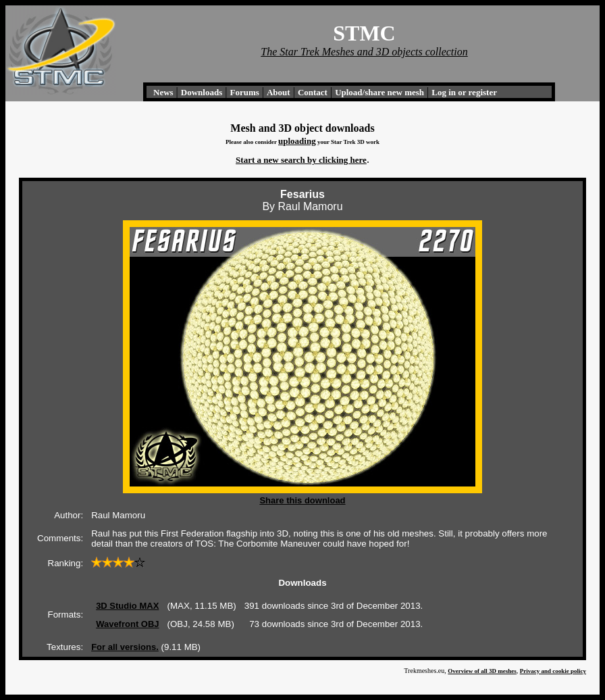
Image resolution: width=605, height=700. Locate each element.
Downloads (202, 92)
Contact (313, 92)
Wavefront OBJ (127, 624)
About (279, 92)
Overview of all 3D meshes (482, 671)
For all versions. (125, 647)
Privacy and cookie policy (553, 671)
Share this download (302, 500)
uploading (297, 141)
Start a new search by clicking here (301, 160)
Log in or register (464, 92)
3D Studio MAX (127, 606)
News (163, 92)
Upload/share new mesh (379, 92)
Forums (244, 92)
